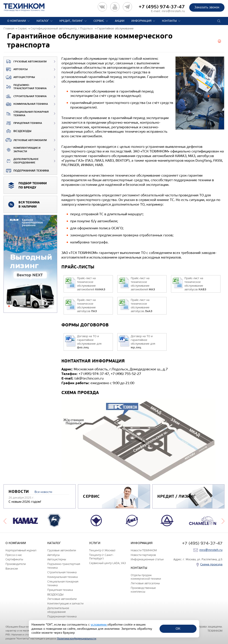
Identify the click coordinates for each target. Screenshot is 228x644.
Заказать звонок (207, 7)
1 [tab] (9, 306)
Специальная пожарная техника (26, 114)
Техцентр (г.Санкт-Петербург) (101, 557)
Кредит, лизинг (71, 21)
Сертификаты (14, 559)
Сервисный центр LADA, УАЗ (107, 563)
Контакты (169, 21)
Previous (5, 521)
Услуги (95, 543)
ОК (178, 629)
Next (223, 521)
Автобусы (16, 69)
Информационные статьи (147, 559)
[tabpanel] (30, 264)
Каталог (43, 21)
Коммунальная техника (26, 104)
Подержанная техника (26, 171)
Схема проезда (211, 564)
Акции (120, 21)
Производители (16, 564)
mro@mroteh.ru (173, 11)
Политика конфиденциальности (77, 639)
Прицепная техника (23, 123)
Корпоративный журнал (21, 550)
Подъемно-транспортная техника (25, 87)
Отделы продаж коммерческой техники (146, 577)
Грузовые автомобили (25, 62)
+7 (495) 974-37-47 (162, 7)
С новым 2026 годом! (25, 502)
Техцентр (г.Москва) (102, 550)
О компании (17, 21)
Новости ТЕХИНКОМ (144, 550)
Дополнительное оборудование (21, 161)
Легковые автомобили (25, 140)
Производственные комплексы (143, 590)
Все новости (43, 492)
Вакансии (12, 569)
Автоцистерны (19, 77)
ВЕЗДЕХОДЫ (17, 131)
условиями (99, 625)
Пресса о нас (14, 555)
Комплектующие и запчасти (22, 150)
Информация (141, 21)
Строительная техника (25, 96)
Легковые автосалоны (145, 583)
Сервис (99, 21)
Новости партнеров (143, 555)
